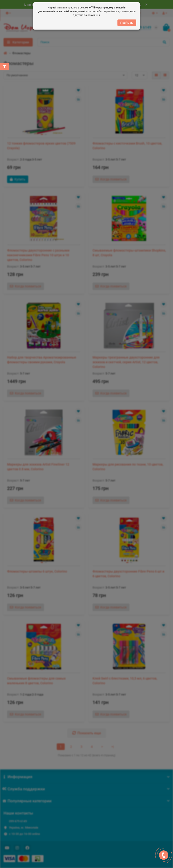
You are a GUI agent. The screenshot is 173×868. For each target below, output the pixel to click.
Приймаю (127, 23)
